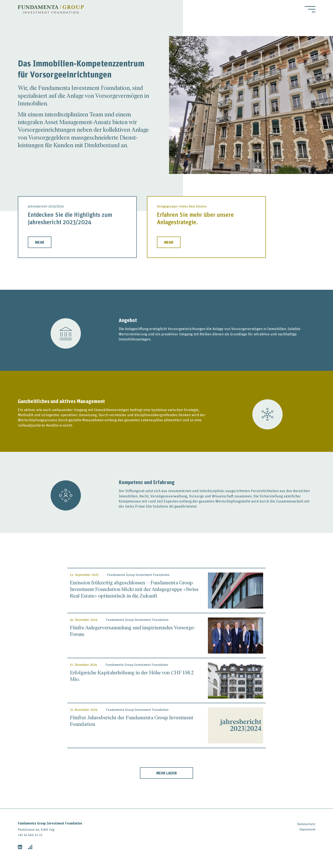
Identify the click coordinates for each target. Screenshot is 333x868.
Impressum (307, 829)
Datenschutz (306, 824)
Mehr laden (166, 773)
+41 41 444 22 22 (30, 835)
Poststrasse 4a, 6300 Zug (36, 829)
